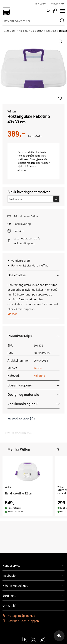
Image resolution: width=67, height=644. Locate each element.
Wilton (12, 111)
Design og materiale (23, 394)
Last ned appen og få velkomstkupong (27, 241)
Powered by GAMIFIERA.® (18, 433)
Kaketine (51, 31)
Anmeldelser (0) (22, 419)
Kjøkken (23, 31)
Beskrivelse (17, 275)
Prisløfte (19, 231)
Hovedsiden (9, 31)
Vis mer (12, 314)
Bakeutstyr (37, 31)
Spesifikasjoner (20, 385)
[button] (60, 98)
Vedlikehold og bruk (23, 404)
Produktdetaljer (20, 336)
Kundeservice (58, 4)
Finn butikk (40, 4)
